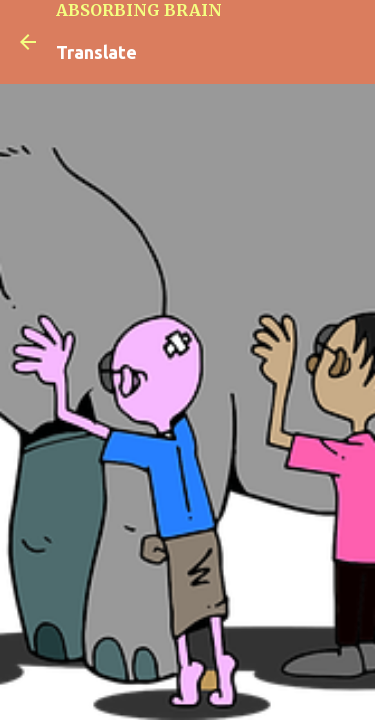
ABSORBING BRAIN (139, 10)
